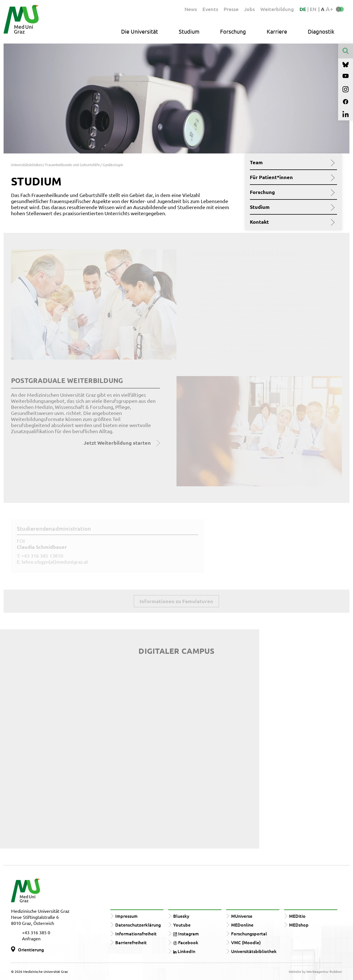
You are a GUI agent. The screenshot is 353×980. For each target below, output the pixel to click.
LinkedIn (184, 951)
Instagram (186, 933)
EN (313, 9)
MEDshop (299, 925)
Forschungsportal (249, 933)
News (191, 9)
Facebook (186, 942)
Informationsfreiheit (136, 933)
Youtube (182, 925)
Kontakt (291, 222)
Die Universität (140, 31)
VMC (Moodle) (246, 942)
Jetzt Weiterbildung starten (117, 443)
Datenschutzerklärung (138, 925)
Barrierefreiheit (131, 942)
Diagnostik (321, 31)
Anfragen (31, 938)
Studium (189, 31)
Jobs (249, 9)
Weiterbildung (277, 9)
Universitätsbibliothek (254, 951)
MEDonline (242, 925)
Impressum (126, 916)
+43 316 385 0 (36, 932)
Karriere (277, 31)
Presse (231, 9)
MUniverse (242, 916)
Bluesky (181, 916)
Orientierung (31, 949)
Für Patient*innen (291, 177)
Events (210, 9)
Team (291, 162)
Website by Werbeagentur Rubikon (315, 971)
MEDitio (297, 916)
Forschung (233, 31)
